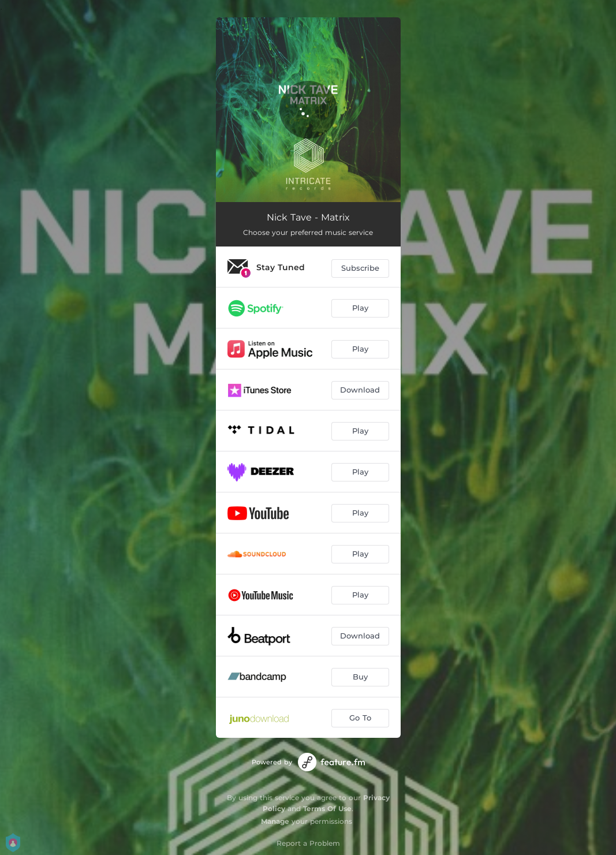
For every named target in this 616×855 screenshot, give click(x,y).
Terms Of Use (327, 809)
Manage (275, 821)
